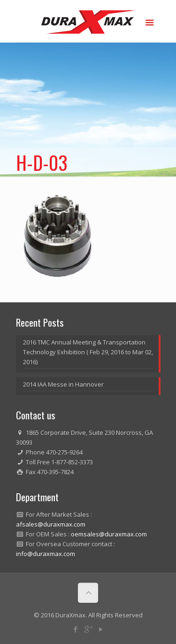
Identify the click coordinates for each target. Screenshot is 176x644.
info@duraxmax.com (46, 554)
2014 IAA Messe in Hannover (63, 384)
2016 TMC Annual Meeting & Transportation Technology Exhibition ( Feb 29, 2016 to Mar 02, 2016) (88, 352)
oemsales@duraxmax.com (109, 534)
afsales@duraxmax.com (51, 524)
